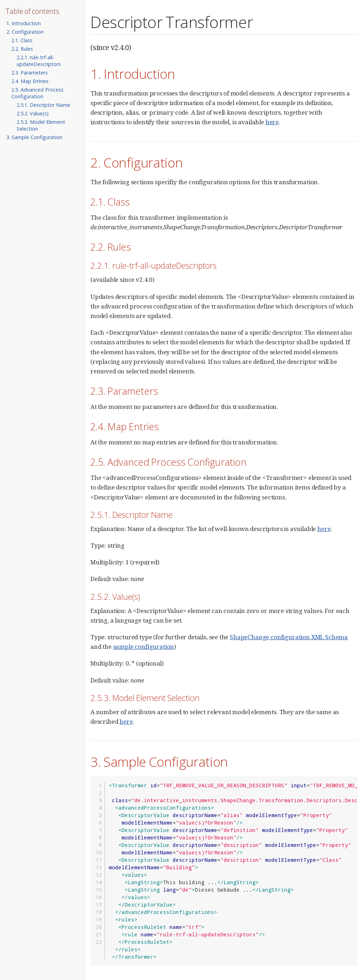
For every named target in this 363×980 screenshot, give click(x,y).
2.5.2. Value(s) (33, 113)
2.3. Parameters (30, 73)
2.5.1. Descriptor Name (43, 105)
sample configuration (144, 647)
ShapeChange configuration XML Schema (289, 637)
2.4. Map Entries (30, 81)
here (272, 122)
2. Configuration (25, 32)
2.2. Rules (22, 49)
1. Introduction (24, 23)
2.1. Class (22, 40)
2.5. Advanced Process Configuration (37, 93)
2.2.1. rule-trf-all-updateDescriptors (39, 61)
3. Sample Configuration (34, 137)
